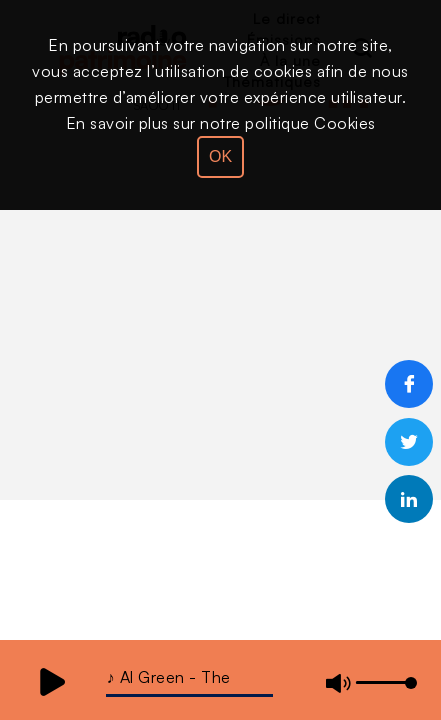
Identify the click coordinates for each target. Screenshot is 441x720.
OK (220, 156)
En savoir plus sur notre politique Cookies (221, 123)
